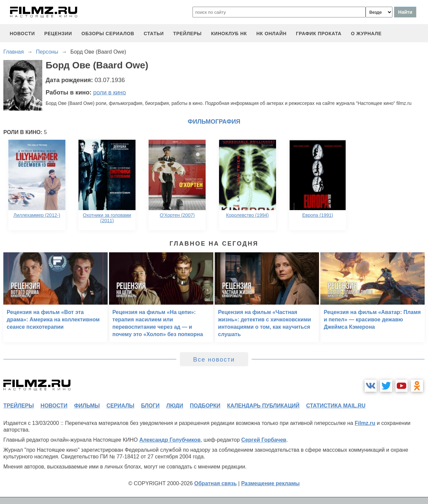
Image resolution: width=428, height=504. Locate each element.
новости (22, 34)
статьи (154, 34)
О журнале (366, 34)
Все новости (214, 360)
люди (175, 406)
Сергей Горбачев (264, 440)
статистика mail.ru (336, 406)
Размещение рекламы (271, 483)
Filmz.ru (365, 423)
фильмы (87, 406)
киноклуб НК (229, 34)
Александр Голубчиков (170, 440)
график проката (319, 34)
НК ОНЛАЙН (271, 34)
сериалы (120, 406)
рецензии (58, 34)
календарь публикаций (263, 406)
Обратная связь (216, 483)
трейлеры (187, 34)
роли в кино (110, 92)
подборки (205, 406)
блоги (150, 406)
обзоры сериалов (108, 34)
